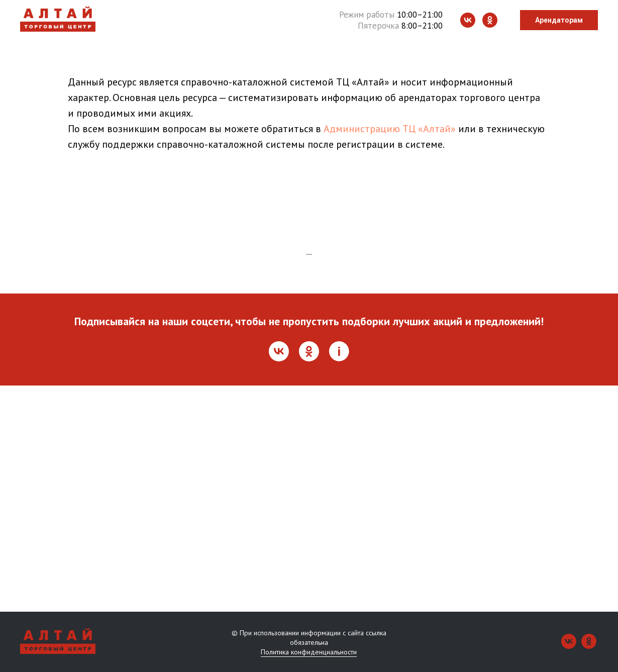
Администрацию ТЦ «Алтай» (390, 129)
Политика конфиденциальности (309, 652)
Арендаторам (559, 20)
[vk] (468, 20)
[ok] (490, 20)
